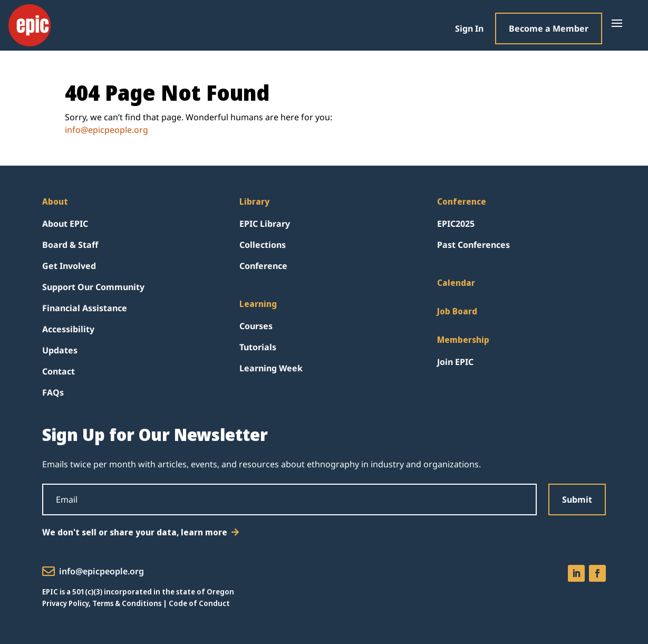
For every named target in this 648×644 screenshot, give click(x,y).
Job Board (457, 311)
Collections (263, 245)
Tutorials (258, 347)
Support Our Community (93, 287)
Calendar (456, 283)
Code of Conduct (199, 603)
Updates (60, 350)
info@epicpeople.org (107, 130)
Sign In (469, 28)
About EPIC (65, 224)
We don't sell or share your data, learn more (135, 532)
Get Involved (69, 266)
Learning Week (271, 368)
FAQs (53, 392)
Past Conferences (473, 245)
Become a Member (549, 28)
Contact (59, 371)
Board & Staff (70, 245)
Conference (263, 266)
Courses (256, 326)
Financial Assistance (85, 308)
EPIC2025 (456, 224)
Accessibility (68, 329)
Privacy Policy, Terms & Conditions (102, 603)
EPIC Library (265, 224)
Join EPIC (455, 362)
